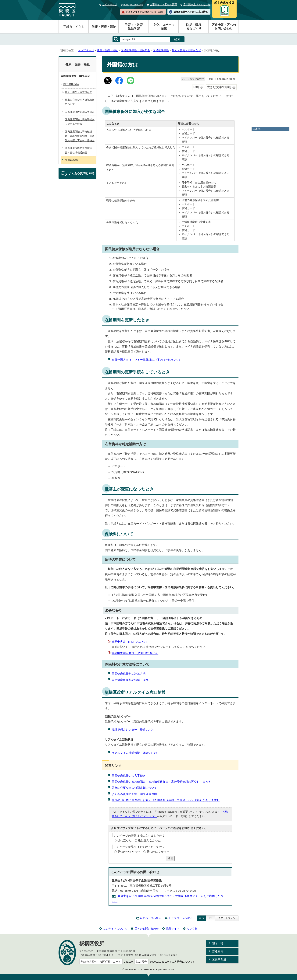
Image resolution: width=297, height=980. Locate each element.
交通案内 (218, 951)
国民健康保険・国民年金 (135, 50)
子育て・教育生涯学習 (134, 27)
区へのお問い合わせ (147, 929)
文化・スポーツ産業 (164, 27)
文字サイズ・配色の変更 (163, 4)
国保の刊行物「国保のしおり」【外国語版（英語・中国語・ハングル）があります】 (166, 800)
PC (211, 918)
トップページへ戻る (181, 918)
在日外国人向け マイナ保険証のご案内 (146, 360)
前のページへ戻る (151, 918)
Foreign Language (133, 4)
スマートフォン (227, 918)
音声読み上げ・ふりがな (197, 4)
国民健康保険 (161, 50)
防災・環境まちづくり (194, 27)
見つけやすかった (129, 852)
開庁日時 (218, 943)
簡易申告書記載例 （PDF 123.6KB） (135, 653)
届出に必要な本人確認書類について (134, 788)
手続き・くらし (74, 27)
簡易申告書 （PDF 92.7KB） (130, 642)
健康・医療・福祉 (104, 27)
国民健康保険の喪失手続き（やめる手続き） (80, 122)
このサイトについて (115, 929)
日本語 (257, 129)
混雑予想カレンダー (134, 729)
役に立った (125, 840)
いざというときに (145, 12)
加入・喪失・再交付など (186, 50)
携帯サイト (173, 929)
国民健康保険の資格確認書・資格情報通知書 (79, 150)
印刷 (196, 87)
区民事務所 (219, 959)
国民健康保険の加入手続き (129, 776)
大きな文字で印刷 (219, 87)
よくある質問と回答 (81, 173)
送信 (170, 858)
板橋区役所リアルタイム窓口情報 (191, 12)
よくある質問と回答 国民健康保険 (134, 794)
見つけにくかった (158, 852)
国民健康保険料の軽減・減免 (130, 680)
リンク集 (192, 929)
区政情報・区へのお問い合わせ (224, 27)
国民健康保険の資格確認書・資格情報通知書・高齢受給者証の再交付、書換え (161, 782)
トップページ (86, 50)
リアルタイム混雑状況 (135, 753)
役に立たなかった (149, 840)
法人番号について (182, 962)
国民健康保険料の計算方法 (129, 674)
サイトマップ (110, 4)
